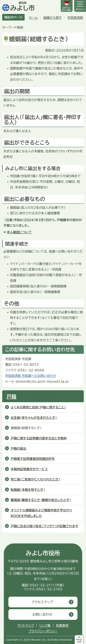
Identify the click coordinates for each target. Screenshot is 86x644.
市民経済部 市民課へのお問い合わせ (31, 376)
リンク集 (45, 625)
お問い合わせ (42, 614)
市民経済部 (75, 18)
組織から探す (53, 18)
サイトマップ (26, 625)
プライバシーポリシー (43, 631)
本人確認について (19, 232)
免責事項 (62, 625)
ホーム (33, 18)
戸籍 (11, 396)
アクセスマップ (42, 602)
